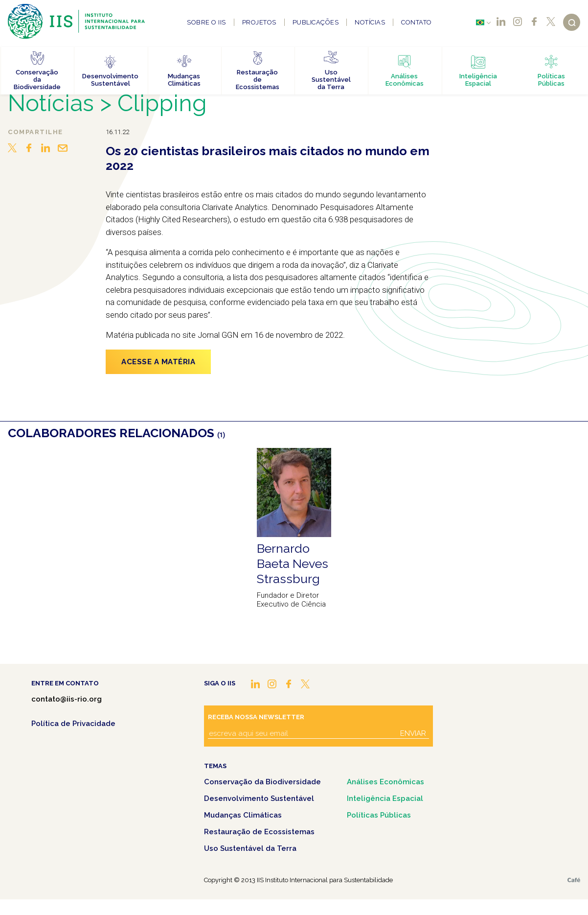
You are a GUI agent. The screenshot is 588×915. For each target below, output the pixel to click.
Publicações (316, 22)
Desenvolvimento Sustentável (259, 798)
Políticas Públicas (379, 815)
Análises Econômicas (385, 782)
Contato (417, 22)
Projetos (259, 22)
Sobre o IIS (206, 22)
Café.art (574, 880)
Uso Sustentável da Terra (250, 848)
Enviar (413, 733)
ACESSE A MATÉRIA (158, 362)
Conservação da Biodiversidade (262, 782)
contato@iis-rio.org (67, 699)
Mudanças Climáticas (243, 815)
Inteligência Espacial (385, 798)
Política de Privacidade (73, 724)
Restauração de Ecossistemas (259, 832)
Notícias (370, 22)
